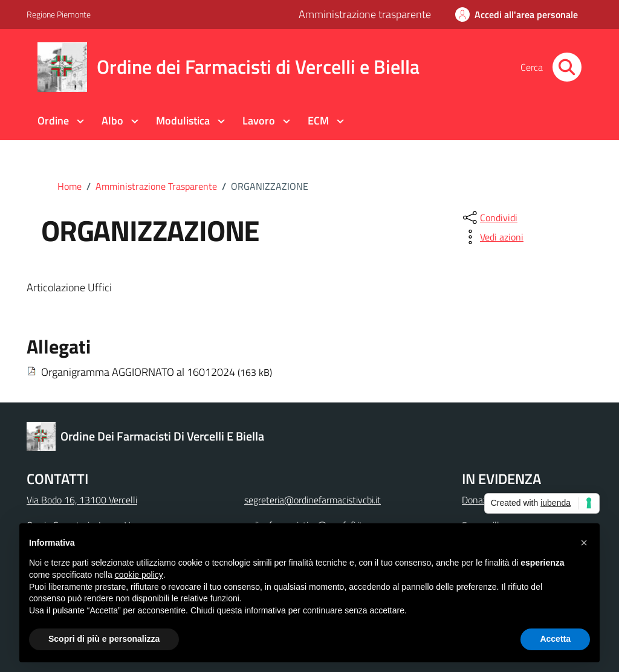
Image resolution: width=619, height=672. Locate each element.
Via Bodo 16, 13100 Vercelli (82, 500)
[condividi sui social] (489, 218)
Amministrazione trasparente (365, 14)
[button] (584, 543)
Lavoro (259, 121)
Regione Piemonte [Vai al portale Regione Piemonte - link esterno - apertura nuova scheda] (59, 14)
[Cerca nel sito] (567, 67)
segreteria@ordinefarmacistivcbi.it (313, 500)
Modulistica (183, 121)
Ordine (53, 121)
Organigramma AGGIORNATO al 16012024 (138, 372)
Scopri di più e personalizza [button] (104, 639)
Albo (112, 121)
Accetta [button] (555, 639)
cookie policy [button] (139, 575)
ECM (318, 121)
